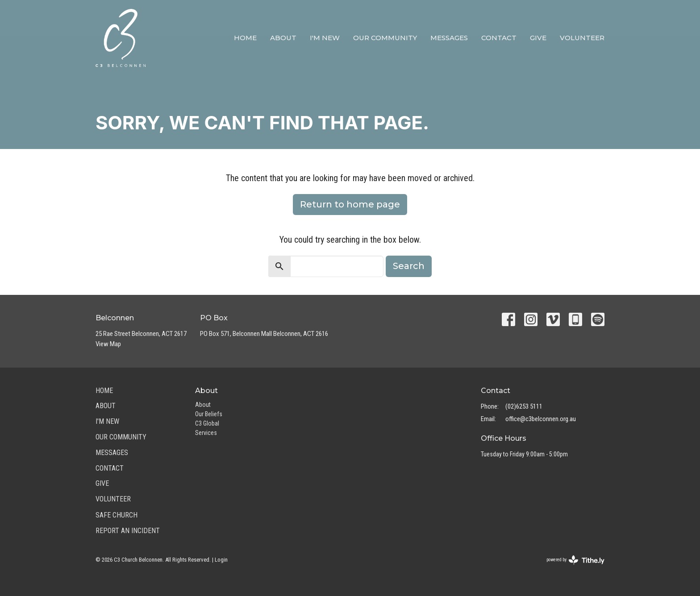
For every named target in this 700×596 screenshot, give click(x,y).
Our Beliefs (209, 414)
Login (221, 560)
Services (206, 433)
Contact (499, 38)
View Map (108, 344)
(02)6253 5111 (524, 406)
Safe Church (117, 515)
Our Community (385, 38)
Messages (449, 38)
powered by (575, 560)
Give (538, 38)
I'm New (325, 38)
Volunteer (582, 38)
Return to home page (350, 204)
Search (409, 266)
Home (245, 38)
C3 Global (207, 423)
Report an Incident (128, 531)
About (283, 38)
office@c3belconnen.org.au (541, 419)
